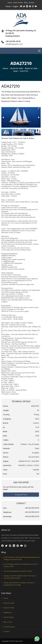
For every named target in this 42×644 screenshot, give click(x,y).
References (8, 612)
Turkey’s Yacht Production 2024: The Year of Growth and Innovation (20, 577)
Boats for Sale (31, 68)
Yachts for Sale (16, 68)
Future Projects (9, 627)
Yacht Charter (18, 3)
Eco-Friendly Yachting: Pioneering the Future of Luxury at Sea (21, 565)
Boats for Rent (9, 608)
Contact (31, 3)
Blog (26, 3)
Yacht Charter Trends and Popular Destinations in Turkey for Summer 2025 (22, 558)
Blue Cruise (8, 622)
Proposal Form (21, 495)
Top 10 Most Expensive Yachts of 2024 (18, 571)
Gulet (15, 71)
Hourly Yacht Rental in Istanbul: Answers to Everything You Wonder (19, 584)
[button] (39, 108)
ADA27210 (24, 71)
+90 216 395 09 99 (32, 508)
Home (10, 3)
